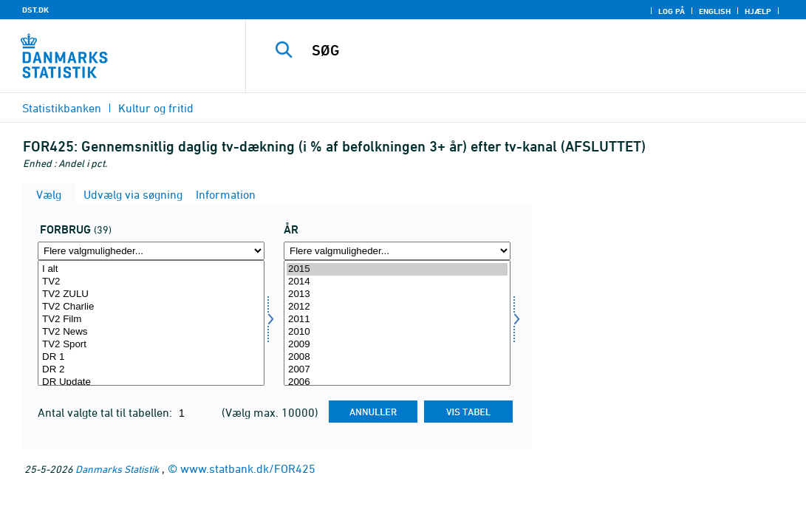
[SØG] (527, 50)
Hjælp (758, 11)
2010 (397, 332)
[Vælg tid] (397, 323)
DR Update (151, 382)
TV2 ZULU (151, 294)
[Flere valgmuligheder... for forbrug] (151, 251)
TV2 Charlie (151, 307)
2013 (397, 294)
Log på (672, 11)
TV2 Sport (151, 345)
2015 (397, 269)
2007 (397, 370)
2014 (397, 282)
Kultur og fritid (156, 108)
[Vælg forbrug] (151, 323)
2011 (397, 320)
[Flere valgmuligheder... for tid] (397, 251)
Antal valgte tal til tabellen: (106, 412)
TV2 (151, 282)
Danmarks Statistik (117, 469)
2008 (397, 357)
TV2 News (151, 332)
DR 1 (151, 357)
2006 (397, 382)
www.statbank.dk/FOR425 (248, 468)
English (715, 11)
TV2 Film (151, 320)
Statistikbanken (62, 108)
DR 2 (151, 370)
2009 (397, 345)
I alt (151, 269)
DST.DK (35, 10)
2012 (397, 307)
